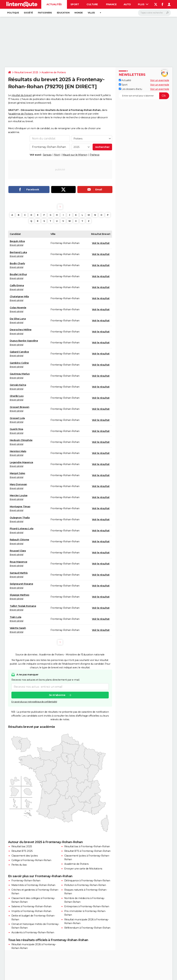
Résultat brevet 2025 (26, 72)
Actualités (54, 4)
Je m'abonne (57, 695)
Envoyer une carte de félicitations (83, 869)
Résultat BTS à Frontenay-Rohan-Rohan (87, 851)
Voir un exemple (160, 80)
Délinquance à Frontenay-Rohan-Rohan (87, 881)
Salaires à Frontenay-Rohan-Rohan (31, 906)
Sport (75, 4)
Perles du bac (19, 865)
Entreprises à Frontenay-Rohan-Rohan (87, 906)
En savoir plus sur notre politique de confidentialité (34, 702)
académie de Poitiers (21, 114)
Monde (79, 13)
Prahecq (95, 155)
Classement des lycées (25, 856)
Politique (13, 13)
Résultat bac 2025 (22, 846)
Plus (143, 4)
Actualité (125, 80)
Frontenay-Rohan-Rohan (26, 881)
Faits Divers (45, 13)
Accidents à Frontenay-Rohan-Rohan (33, 932)
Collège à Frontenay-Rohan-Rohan (31, 860)
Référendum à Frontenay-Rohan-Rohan (87, 928)
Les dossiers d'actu (130, 89)
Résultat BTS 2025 (22, 851)
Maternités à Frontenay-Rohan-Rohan (33, 885)
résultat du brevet (22, 95)
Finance (111, 4)
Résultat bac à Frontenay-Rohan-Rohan (87, 846)
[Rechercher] (154, 13)
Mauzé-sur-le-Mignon (75, 155)
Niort (57, 155)
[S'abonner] (144, 96)
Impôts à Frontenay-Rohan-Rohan (31, 911)
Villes (91, 13)
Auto (127, 4)
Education (63, 13)
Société (28, 13)
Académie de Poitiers (54, 72)
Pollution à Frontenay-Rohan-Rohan (85, 885)
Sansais (47, 155)
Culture (92, 4)
